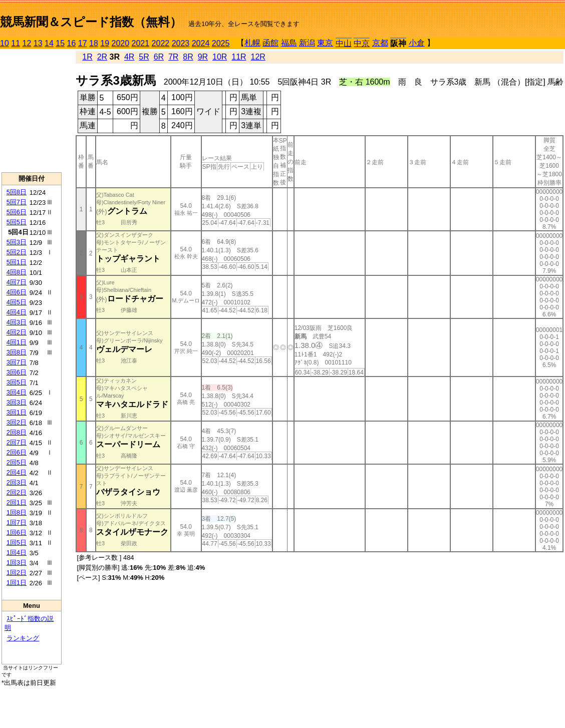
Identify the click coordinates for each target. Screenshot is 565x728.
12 (27, 43)
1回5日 (17, 542)
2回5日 (17, 462)
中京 (362, 43)
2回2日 (17, 492)
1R (87, 57)
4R (129, 57)
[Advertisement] (32, 111)
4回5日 (17, 302)
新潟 (307, 43)
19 (105, 43)
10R (220, 57)
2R (102, 57)
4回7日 (17, 282)
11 (16, 43)
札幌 (252, 43)
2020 (121, 43)
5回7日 (17, 202)
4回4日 (17, 312)
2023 (181, 43)
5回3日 (17, 242)
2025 (221, 43)
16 (72, 43)
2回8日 (17, 432)
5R (144, 57)
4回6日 (17, 292)
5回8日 (17, 192)
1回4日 (17, 553)
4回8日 (17, 272)
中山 (344, 43)
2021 (141, 43)
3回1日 (17, 412)
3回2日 (17, 422)
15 (60, 43)
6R (159, 57)
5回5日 (17, 222)
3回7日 (17, 362)
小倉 (417, 43)
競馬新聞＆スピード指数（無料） (91, 22)
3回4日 (17, 392)
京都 (380, 43)
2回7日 (17, 442)
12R (258, 57)
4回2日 (17, 332)
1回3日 (17, 563)
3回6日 (17, 372)
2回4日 (17, 472)
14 (49, 43)
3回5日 (17, 382)
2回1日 (17, 502)
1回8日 (17, 512)
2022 (161, 43)
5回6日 (17, 212)
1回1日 (17, 583)
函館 (270, 43)
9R (203, 57)
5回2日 (17, 252)
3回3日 (17, 402)
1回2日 (17, 573)
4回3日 (17, 322)
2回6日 (17, 452)
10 (5, 43)
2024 (201, 43)
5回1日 (17, 262)
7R (173, 57)
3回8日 (17, 352)
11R (239, 57)
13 (38, 43)
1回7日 (17, 522)
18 (94, 43)
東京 (325, 43)
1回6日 (17, 532)
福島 (289, 43)
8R (188, 57)
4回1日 (17, 342)
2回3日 (17, 482)
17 (83, 43)
